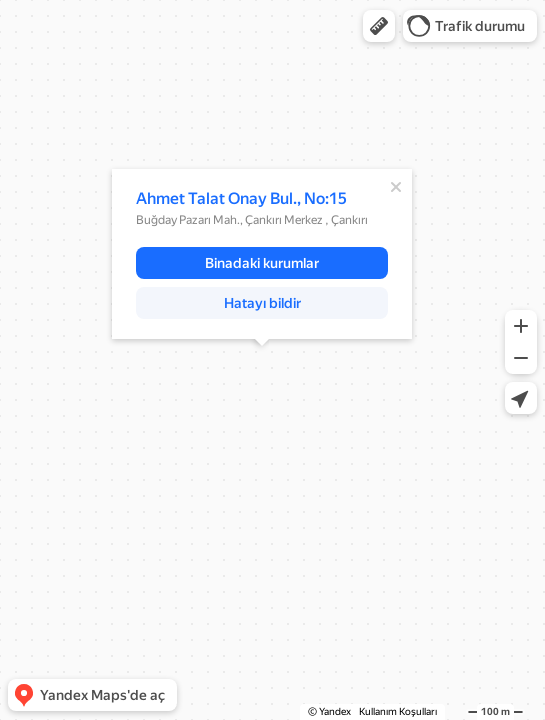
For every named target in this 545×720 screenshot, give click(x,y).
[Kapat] (396, 187)
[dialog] (262, 254)
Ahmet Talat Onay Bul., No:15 (241, 198)
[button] (379, 26)
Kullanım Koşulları (398, 711)
